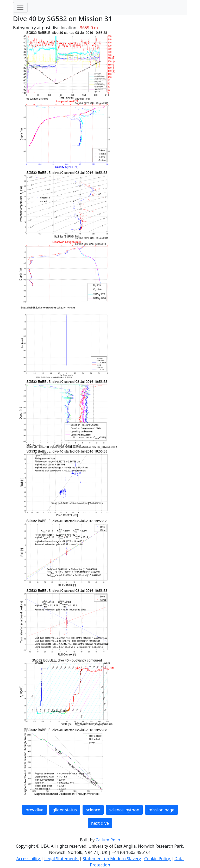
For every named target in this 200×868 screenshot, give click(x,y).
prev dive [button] (34, 810)
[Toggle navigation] (20, 7)
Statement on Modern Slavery (112, 859)
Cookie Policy (158, 859)
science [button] (93, 810)
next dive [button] (100, 823)
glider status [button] (64, 810)
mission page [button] (161, 810)
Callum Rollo (108, 840)
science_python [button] (124, 810)
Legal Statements (62, 859)
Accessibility (29, 859)
